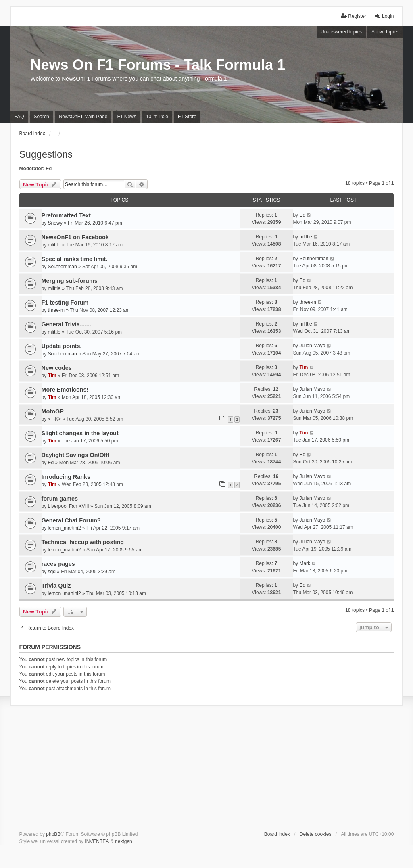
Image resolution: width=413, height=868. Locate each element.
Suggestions (46, 154)
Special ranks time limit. (75, 259)
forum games (60, 499)
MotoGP (53, 411)
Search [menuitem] (42, 117)
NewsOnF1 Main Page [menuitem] (83, 117)
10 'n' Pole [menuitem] (157, 117)
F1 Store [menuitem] (187, 117)
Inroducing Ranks (66, 477)
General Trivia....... (66, 324)
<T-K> (55, 419)
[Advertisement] (207, 770)
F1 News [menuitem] (126, 117)
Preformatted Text (66, 215)
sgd (52, 572)
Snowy (55, 223)
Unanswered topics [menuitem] (341, 32)
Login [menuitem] (384, 16)
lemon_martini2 (65, 528)
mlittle (54, 245)
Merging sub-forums (70, 281)
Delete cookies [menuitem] (316, 834)
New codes (57, 368)
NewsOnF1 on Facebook (75, 237)
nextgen (124, 841)
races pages (58, 564)
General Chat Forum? (71, 520)
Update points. (62, 346)
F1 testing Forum (65, 303)
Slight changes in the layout (80, 433)
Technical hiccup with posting (83, 542)
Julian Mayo (312, 346)
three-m (56, 310)
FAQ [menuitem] (19, 117)
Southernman (63, 267)
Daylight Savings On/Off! (76, 455)
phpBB (53, 834)
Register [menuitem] (354, 16)
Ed (49, 169)
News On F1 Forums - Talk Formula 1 (158, 65)
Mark (305, 563)
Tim (52, 376)
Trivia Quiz (56, 586)
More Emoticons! (65, 390)
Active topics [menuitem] (385, 32)
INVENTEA (97, 841)
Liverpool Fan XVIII (69, 506)
